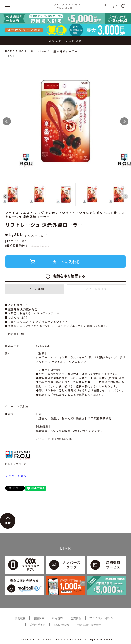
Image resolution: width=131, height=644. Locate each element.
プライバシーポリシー (103, 618)
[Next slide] (125, 197)
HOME (10, 51)
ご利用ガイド (37, 625)
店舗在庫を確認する (69, 276)
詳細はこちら (45, 246)
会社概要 (20, 618)
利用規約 (57, 618)
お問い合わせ (61, 625)
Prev (7, 121)
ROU (23, 51)
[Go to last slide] (6, 197)
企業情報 (76, 618)
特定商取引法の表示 (89, 625)
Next (124, 121)
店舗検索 (39, 618)
